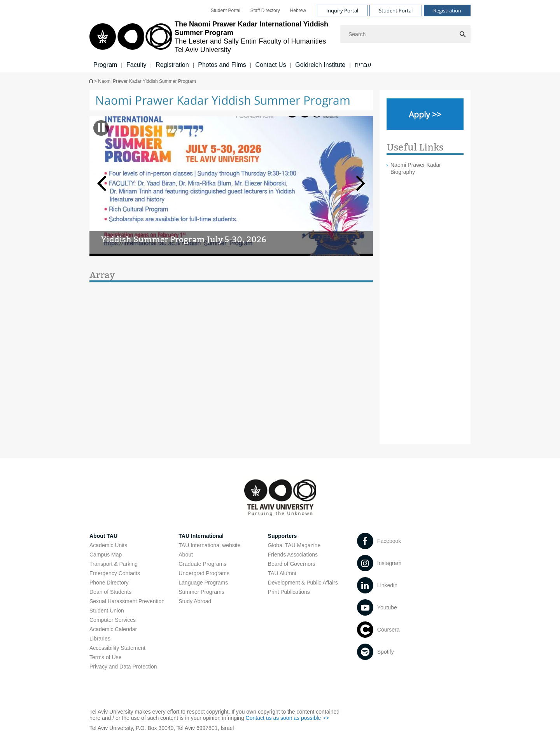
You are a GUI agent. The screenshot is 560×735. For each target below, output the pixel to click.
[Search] (405, 34)
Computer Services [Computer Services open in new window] (113, 620)
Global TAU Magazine (294, 545)
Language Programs (203, 583)
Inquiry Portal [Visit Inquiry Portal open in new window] (342, 10)
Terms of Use (105, 657)
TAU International (201, 536)
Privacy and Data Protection (123, 667)
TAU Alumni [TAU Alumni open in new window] (282, 573)
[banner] (280, 36)
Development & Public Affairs (303, 583)
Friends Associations (293, 555)
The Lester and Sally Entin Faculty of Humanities (92, 81)
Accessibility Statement (117, 648)
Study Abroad (195, 601)
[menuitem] (226, 10)
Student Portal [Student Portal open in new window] (226, 10)
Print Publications (289, 592)
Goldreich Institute (320, 65)
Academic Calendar (113, 629)
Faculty (136, 65)
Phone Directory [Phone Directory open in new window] (109, 583)
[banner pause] (101, 128)
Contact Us (270, 65)
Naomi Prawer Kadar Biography (416, 168)
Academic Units (108, 545)
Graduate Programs (202, 564)
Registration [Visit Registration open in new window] (447, 10)
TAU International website (209, 545)
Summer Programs (201, 592)
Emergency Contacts (115, 573)
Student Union (107, 611)
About (186, 555)
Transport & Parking (114, 564)
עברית (363, 65)
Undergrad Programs (204, 573)
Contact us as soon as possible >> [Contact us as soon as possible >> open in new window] (287, 718)
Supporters (283, 536)
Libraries (100, 639)
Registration (172, 65)
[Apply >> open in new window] (425, 114)
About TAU (103, 536)
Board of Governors (292, 564)
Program (105, 65)
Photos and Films (222, 65)
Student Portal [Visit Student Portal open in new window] (396, 10)
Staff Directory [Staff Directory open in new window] (265, 10)
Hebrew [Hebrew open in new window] (298, 10)
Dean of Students (110, 592)
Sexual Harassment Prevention (127, 601)
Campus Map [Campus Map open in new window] (106, 555)
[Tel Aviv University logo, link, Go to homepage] (211, 37)
